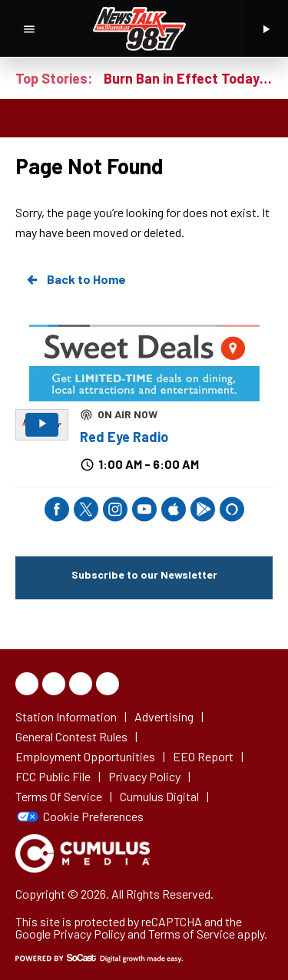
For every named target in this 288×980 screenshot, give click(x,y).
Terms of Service (192, 934)
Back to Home (75, 279)
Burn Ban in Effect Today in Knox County (188, 78)
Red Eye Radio (124, 437)
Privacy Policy (89, 934)
